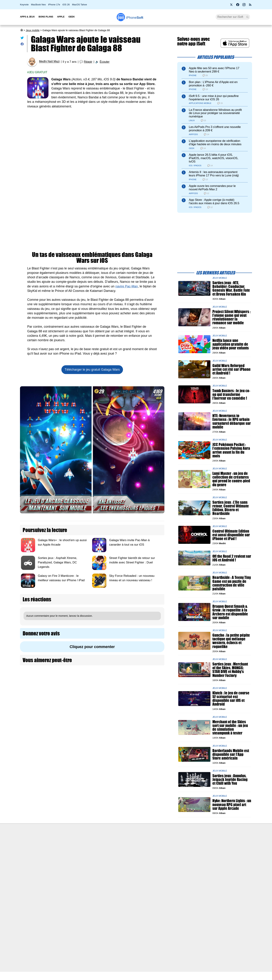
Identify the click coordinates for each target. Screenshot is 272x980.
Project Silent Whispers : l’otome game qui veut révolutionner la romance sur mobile (231, 317)
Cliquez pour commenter (92, 647)
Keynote (24, 5)
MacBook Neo (38, 5)
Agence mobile (174, 842)
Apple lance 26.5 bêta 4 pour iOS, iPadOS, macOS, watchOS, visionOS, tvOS (214, 158)
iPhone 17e (54, 5)
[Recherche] (233, 17)
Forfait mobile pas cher (123, 849)
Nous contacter (118, 842)
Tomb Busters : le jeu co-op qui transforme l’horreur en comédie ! (231, 394)
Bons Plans (46, 17)
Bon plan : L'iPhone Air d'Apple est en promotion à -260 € (213, 84)
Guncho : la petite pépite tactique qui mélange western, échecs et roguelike (231, 641)
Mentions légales (63, 875)
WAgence (172, 849)
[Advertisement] (92, 139)
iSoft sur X (172, 855)
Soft (135, 18)
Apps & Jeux (27, 17)
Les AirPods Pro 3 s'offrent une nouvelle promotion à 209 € (215, 129)
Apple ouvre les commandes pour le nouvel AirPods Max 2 (212, 188)
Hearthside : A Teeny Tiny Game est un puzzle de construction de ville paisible (232, 583)
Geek (71, 17)
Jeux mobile (33, 30)
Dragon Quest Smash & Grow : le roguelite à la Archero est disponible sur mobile (230, 612)
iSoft (56, 849)
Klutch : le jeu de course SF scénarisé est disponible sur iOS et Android (231, 699)
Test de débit (117, 855)
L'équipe (58, 855)
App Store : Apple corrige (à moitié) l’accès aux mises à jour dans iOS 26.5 (214, 202)
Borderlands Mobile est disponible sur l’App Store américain (231, 754)
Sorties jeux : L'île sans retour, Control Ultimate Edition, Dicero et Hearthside (231, 508)
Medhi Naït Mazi (49, 62)
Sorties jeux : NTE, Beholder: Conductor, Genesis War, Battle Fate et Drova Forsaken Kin (231, 288)
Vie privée (59, 862)
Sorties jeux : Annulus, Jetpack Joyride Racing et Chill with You (230, 779)
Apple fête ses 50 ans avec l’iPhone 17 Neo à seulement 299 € (214, 70)
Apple (61, 17)
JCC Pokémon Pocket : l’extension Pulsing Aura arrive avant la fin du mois (231, 450)
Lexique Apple (118, 862)
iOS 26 (66, 5)
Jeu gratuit (38, 72)
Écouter (104, 62)
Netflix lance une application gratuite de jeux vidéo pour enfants (231, 344)
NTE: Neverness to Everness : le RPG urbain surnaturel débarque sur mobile (232, 421)
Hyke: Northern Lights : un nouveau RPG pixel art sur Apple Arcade (232, 804)
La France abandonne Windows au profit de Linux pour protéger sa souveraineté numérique (215, 113)
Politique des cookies (66, 869)
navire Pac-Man (127, 286)
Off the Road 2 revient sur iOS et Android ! (232, 558)
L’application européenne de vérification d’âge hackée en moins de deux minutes (215, 143)
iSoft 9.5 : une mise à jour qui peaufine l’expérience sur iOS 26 (214, 98)
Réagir (88, 62)
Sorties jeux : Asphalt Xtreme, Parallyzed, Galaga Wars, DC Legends (57, 562)
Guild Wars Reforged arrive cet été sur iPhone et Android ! (231, 369)
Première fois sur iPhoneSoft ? (71, 842)
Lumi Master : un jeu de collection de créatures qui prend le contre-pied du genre (231, 479)
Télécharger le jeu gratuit (92, 370)
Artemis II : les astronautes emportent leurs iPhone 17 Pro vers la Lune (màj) (214, 174)
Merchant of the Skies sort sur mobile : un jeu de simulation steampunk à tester (230, 727)
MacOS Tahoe (80, 5)
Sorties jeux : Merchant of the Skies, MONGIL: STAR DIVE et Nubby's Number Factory (230, 670)
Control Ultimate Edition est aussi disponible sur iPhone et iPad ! (231, 535)
